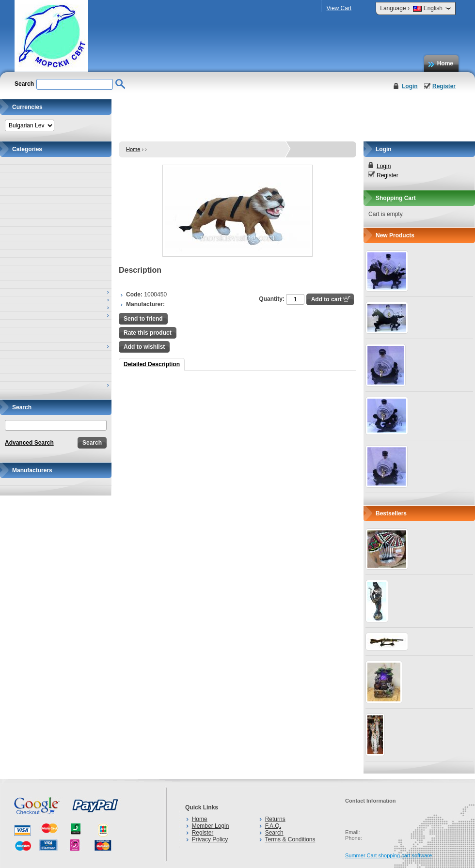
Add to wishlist (144, 347)
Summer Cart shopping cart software (388, 855)
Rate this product (148, 333)
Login (410, 86)
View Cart (339, 8)
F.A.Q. (273, 826)
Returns (275, 819)
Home (445, 63)
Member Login (211, 826)
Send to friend (143, 319)
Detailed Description (152, 364)
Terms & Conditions (290, 839)
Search (274, 833)
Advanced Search (29, 443)
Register (444, 86)
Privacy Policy (210, 839)
